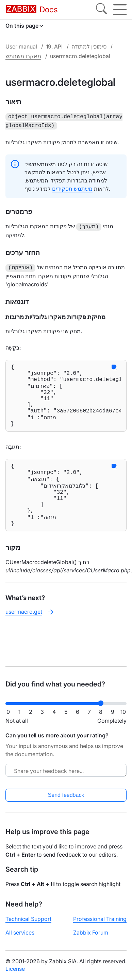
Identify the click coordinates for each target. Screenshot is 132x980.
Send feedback (66, 795)
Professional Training (100, 919)
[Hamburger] (120, 10)
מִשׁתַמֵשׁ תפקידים (72, 187)
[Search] (101, 10)
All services (20, 933)
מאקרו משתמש (23, 56)
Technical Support (28, 919)
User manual (21, 46)
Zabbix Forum (91, 933)
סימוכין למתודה (89, 46)
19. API (54, 46)
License (15, 969)
